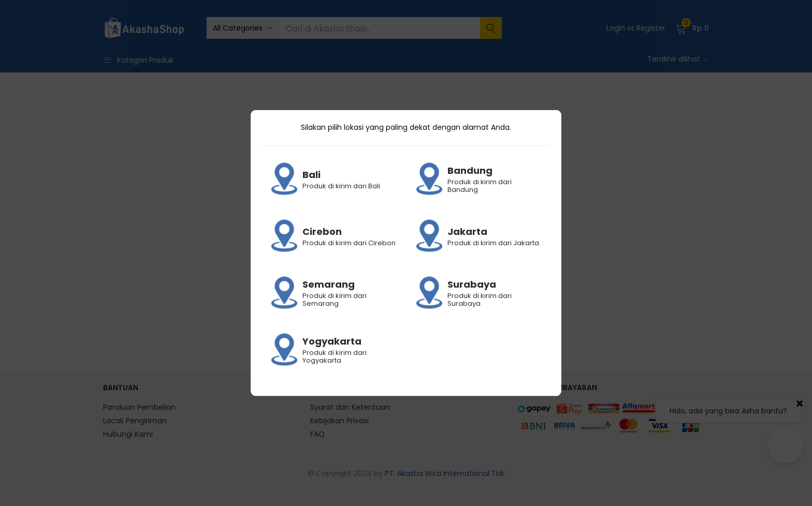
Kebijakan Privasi (339, 421)
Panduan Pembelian (139, 407)
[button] (242, 28)
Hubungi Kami (128, 434)
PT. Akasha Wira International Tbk (445, 473)
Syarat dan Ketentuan (350, 407)
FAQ (317, 434)
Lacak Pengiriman (135, 421)
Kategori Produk (138, 60)
